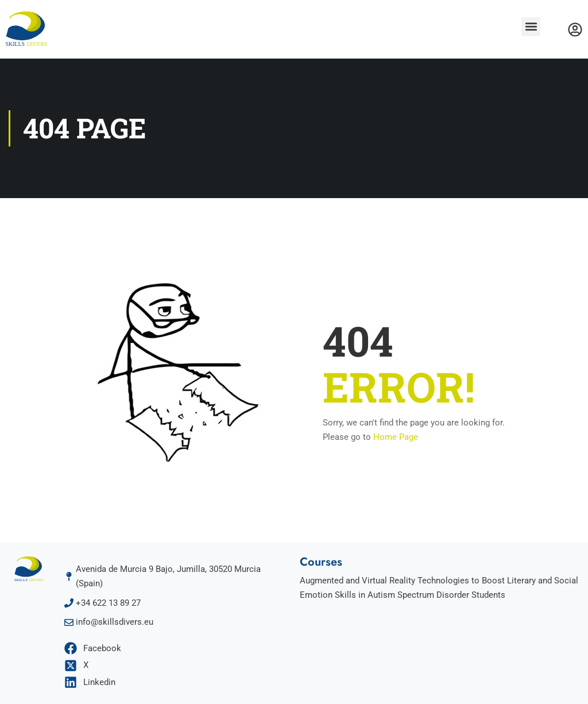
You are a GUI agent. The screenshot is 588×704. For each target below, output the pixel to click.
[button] (531, 27)
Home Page (396, 437)
